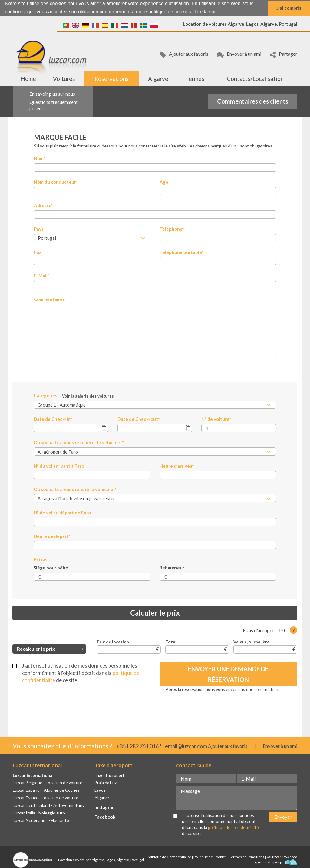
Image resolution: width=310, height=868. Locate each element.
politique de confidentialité (233, 827)
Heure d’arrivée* (177, 466)
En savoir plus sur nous (52, 94)
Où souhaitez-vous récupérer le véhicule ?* (79, 442)
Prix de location (113, 641)
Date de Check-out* (139, 419)
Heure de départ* (52, 536)
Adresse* (43, 205)
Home (28, 78)
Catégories (74, 396)
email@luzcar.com (186, 746)
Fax (38, 252)
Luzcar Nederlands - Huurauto (41, 820)
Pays (39, 229)
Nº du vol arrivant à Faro (59, 466)
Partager (284, 54)
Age (164, 182)
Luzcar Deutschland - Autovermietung (49, 805)
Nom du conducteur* (56, 182)
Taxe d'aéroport (109, 775)
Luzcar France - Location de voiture (46, 797)
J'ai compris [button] (289, 8)
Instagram (105, 807)
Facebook (105, 817)
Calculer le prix (155, 613)
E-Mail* (42, 276)
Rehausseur (172, 567)
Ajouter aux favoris (184, 54)
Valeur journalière (251, 641)
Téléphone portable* (181, 252)
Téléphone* (172, 229)
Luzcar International (33, 775)
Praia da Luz (106, 782)
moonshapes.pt (278, 862)
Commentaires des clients (253, 101)
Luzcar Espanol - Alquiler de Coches (46, 790)
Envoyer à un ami (239, 54)
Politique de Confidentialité (169, 857)
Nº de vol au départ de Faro (62, 513)
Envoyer (283, 817)
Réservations (112, 78)
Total (171, 641)
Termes (195, 78)
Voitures (64, 78)
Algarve (158, 78)
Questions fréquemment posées (54, 105)
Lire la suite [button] (207, 12)
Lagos (100, 790)
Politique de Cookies (210, 857)
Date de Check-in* (53, 419)
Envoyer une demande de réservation (228, 674)
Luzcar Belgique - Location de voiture (48, 782)
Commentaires (49, 299)
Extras (40, 559)
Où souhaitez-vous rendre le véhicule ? (75, 489)
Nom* (40, 158)
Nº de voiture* (216, 419)
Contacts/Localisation (255, 78)
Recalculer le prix (50, 648)
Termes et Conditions (247, 857)
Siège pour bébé (51, 567)
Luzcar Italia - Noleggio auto (39, 812)
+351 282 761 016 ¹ (139, 746)
